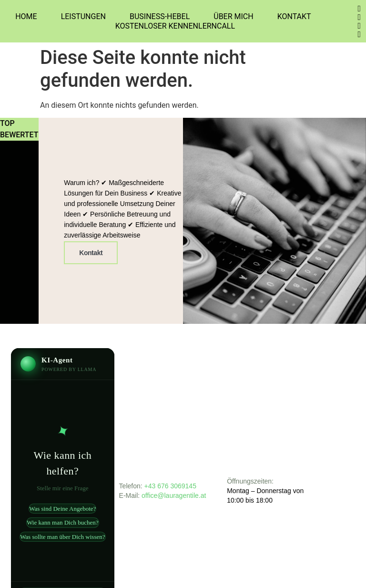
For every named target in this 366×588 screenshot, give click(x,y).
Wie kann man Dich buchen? (62, 522)
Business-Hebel (160, 16)
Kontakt (294, 16)
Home (26, 16)
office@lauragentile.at (175, 495)
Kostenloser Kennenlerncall (175, 26)
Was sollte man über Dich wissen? (62, 537)
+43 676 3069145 (170, 486)
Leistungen (83, 16)
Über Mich (233, 16)
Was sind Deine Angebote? (62, 509)
